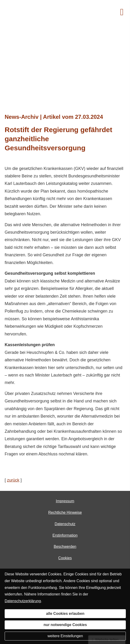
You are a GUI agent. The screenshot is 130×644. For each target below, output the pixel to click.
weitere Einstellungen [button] (65, 636)
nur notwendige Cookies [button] (65, 625)
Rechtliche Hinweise (65, 512)
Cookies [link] (65, 558)
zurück (13, 480)
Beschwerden (65, 547)
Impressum (65, 501)
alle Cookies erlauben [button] (65, 614)
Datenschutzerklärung (23, 601)
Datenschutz (65, 524)
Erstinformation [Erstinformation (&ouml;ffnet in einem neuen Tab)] (65, 535)
